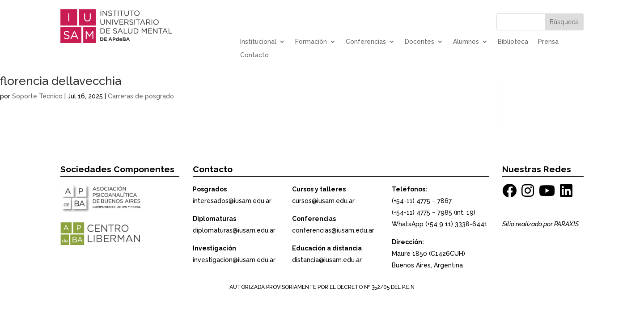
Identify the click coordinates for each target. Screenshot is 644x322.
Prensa (548, 42)
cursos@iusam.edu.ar (323, 201)
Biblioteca (513, 42)
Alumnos (466, 42)
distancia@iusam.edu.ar (327, 260)
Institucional (258, 42)
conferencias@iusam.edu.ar (333, 230)
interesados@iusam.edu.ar (232, 201)
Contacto (254, 55)
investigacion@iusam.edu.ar (234, 260)
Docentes (419, 42)
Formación (311, 42)
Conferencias (366, 42)
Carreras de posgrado (141, 96)
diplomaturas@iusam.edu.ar (234, 230)
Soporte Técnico (37, 96)
